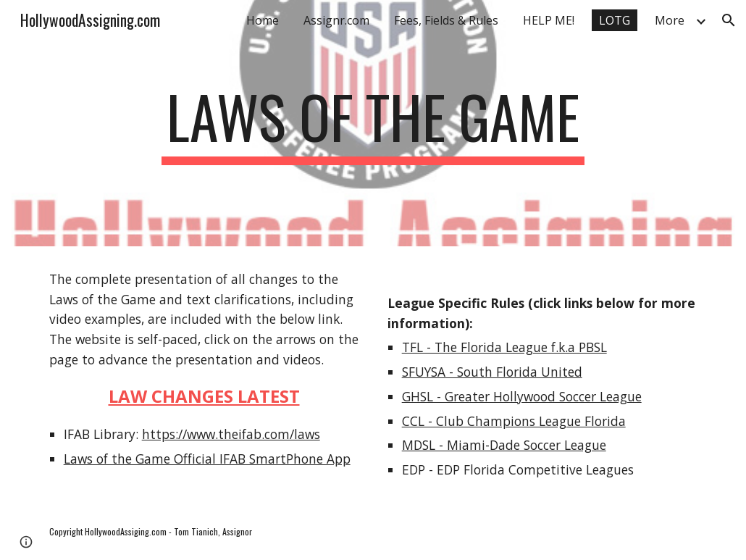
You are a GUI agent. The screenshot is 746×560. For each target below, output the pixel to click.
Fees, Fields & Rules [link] (446, 20)
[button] (729, 20)
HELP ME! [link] (549, 20)
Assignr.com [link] (336, 20)
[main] (373, 123)
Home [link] (263, 20)
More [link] (670, 20)
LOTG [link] (615, 20)
